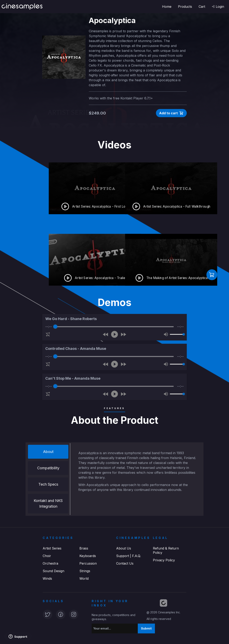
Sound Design (53, 571)
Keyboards (88, 556)
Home (167, 7)
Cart (202, 7)
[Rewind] (106, 334)
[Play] (114, 334)
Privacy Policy (164, 560)
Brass (84, 548)
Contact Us (125, 563)
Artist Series (52, 548)
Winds (47, 578)
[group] (115, 327)
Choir (47, 556)
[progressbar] (115, 327)
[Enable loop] (48, 334)
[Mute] (166, 334)
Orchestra (50, 563)
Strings (85, 571)
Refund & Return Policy (166, 550)
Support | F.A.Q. (128, 556)
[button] (218, 7)
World (84, 578)
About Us (124, 548)
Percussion (88, 563)
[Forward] (123, 334)
